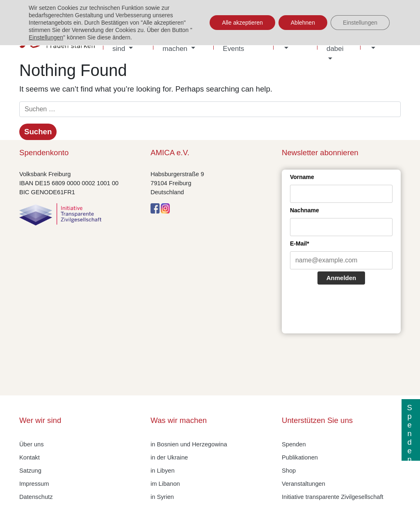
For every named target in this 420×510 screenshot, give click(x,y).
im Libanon (165, 484)
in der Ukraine (169, 457)
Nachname (305, 210)
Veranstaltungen (304, 484)
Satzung (30, 471)
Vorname (302, 177)
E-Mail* (300, 244)
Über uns (31, 444)
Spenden (294, 444)
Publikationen (300, 457)
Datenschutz (36, 497)
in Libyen (163, 471)
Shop (289, 471)
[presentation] (352, 310)
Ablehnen (303, 23)
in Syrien (162, 497)
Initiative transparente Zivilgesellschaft (333, 497)
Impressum (34, 484)
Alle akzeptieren (242, 23)
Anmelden (341, 278)
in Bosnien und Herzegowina (189, 444)
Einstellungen (46, 37)
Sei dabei (335, 43)
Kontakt (30, 457)
